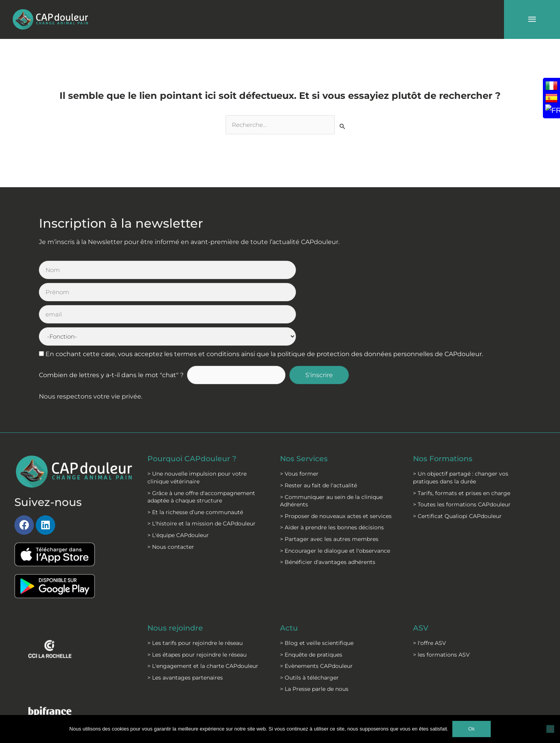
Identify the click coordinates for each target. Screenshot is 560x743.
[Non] (550, 729)
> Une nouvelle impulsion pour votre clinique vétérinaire (197, 411)
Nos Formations (444, 392)
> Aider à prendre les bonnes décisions (332, 461)
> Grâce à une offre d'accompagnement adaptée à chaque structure (201, 430)
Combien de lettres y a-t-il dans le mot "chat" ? (111, 309)
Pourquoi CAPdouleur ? (194, 392)
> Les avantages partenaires (185, 611)
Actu (289, 562)
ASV (421, 562)
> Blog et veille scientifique (317, 577)
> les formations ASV (441, 588)
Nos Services (304, 392)
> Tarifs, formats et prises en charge (462, 427)
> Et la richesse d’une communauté (195, 446)
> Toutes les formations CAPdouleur (462, 438)
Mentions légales (196, 704)
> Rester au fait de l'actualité (318, 419)
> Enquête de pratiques (311, 588)
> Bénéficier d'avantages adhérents (328, 496)
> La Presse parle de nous (314, 623)
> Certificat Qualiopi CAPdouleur (457, 450)
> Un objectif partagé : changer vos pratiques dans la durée (461, 411)
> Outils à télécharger (309, 611)
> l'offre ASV (430, 577)
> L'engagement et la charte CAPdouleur (203, 600)
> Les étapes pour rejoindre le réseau (197, 588)
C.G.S (259, 704)
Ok (472, 729)
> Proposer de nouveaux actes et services (336, 450)
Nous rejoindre (177, 562)
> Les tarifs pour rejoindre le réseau (195, 577)
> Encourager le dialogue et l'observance (335, 484)
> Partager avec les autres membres (329, 473)
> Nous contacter (171, 480)
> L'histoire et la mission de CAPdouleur (201, 457)
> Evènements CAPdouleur (316, 600)
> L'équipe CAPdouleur (178, 469)
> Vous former (299, 408)
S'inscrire (319, 309)
